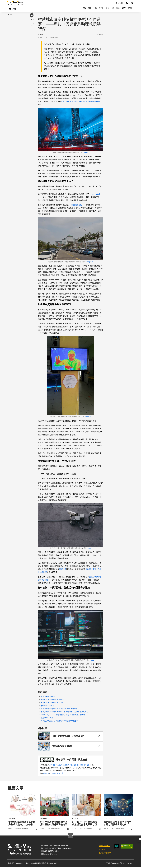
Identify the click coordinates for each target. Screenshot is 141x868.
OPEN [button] (70, 837)
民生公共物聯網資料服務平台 (52, 700)
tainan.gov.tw (89, 262)
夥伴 (124, 9)
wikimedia (88, 417)
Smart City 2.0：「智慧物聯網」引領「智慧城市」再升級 (63, 715)
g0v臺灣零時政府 (47, 706)
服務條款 (102, 851)
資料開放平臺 (91, 569)
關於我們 (87, 9)
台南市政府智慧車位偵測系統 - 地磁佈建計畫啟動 (60, 709)
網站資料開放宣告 (105, 854)
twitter (32, 42)
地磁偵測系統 (77, 205)
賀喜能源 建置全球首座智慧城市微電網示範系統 (59, 721)
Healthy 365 (96, 194)
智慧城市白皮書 (47, 718)
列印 (32, 55)
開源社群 (63, 569)
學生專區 (116, 9)
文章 (95, 9)
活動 (108, 9)
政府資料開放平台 (48, 697)
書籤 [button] (32, 59)
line (31, 46)
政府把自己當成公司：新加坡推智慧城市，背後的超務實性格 (65, 712)
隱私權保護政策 (104, 847)
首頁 (10, 14)
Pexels (86, 153)
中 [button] (32, 50)
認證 (130, 9)
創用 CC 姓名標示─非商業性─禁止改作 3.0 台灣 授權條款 (69, 766)
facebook (32, 37)
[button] (131, 3)
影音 (101, 9)
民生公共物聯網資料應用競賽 (52, 703)
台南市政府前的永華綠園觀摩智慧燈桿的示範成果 (80, 102)
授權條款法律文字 (57, 774)
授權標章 (46, 774)
